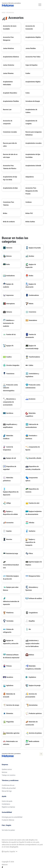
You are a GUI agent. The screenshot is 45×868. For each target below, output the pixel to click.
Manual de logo (7, 791)
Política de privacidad (9, 788)
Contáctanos (6, 804)
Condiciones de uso (8, 785)
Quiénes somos (7, 769)
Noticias (4, 772)
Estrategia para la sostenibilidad (12, 817)
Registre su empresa (8, 807)
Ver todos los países (8, 830)
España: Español (9, 852)
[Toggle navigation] (40, 5)
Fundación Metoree (8, 820)
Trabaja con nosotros (9, 775)
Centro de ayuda (7, 801)
